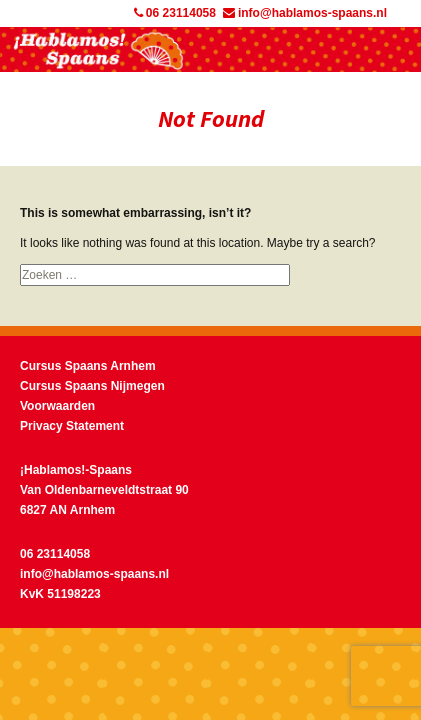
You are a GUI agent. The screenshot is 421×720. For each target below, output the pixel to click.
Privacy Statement (72, 426)
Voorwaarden (57, 406)
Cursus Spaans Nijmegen (92, 386)
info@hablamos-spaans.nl (305, 13)
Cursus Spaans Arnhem (88, 366)
